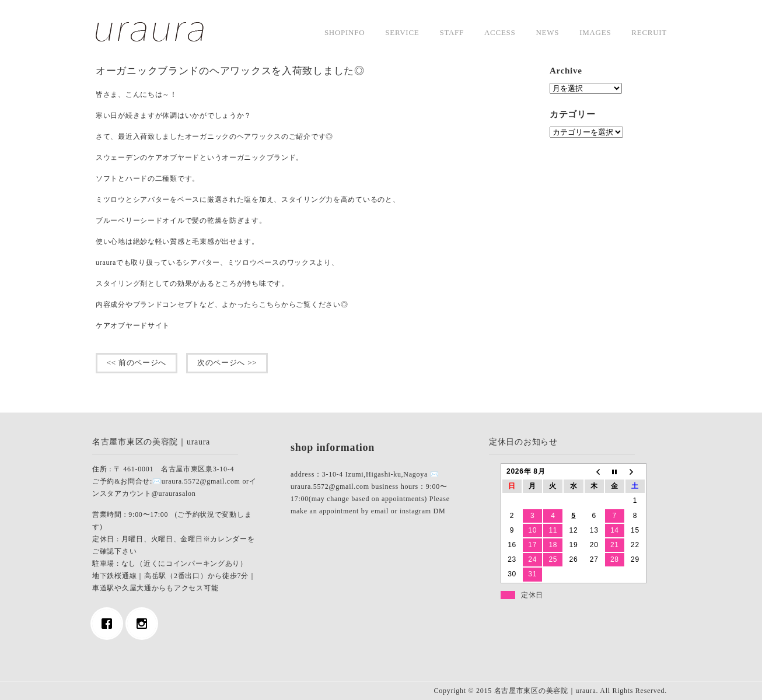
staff (452, 32)
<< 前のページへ (137, 363)
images (595, 32)
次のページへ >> (227, 363)
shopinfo (345, 32)
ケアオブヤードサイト (133, 325)
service (402, 32)
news (547, 32)
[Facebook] (110, 624)
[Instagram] (145, 624)
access (500, 32)
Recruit (649, 32)
